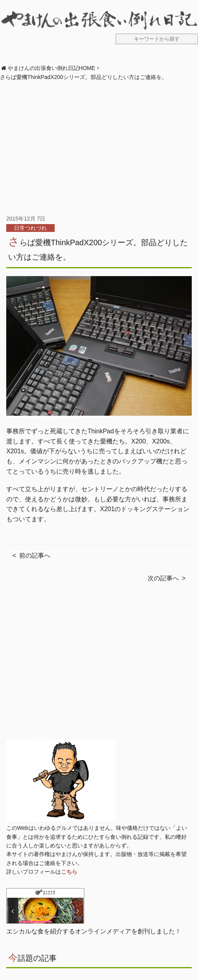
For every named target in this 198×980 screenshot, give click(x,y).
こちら (69, 872)
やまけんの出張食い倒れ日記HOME (52, 68)
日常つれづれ (30, 228)
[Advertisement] (99, 148)
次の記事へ (163, 578)
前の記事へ (35, 556)
